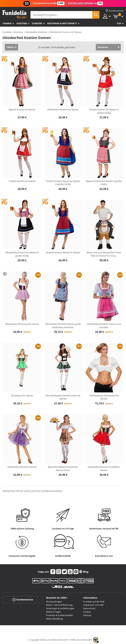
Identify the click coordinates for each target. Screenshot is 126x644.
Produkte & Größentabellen (60, 615)
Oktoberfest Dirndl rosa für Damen (22, 324)
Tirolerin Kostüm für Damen (22, 181)
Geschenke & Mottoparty (62, 23)
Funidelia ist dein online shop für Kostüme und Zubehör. (14, 15)
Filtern (10, 47)
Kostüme (22, 23)
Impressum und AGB (93, 605)
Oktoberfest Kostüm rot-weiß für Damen (104, 469)
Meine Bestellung (55, 619)
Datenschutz (89, 608)
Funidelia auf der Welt (94, 602)
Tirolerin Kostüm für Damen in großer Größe (104, 111)
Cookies (87, 612)
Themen (7, 23)
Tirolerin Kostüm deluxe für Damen (63, 252)
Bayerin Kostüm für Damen (22, 110)
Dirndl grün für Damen (22, 396)
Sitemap (87, 615)
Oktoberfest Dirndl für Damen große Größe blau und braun (63, 326)
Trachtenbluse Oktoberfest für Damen (104, 397)
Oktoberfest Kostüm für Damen (63, 110)
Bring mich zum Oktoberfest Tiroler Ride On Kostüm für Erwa (104, 254)
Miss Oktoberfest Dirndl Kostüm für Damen (63, 397)
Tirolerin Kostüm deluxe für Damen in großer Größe (63, 183)
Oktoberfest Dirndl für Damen (22, 467)
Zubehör (37, 23)
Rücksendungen (54, 602)
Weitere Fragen (54, 612)
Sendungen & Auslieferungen (60, 608)
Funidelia (7, 32)
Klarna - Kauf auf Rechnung (59, 605)
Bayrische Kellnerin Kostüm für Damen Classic (63, 469)
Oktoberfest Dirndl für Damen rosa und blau (104, 326)
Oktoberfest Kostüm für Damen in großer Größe (22, 254)
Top (119, 23)
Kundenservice (23, 600)
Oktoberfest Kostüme (36, 32)
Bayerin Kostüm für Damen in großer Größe (104, 183)
